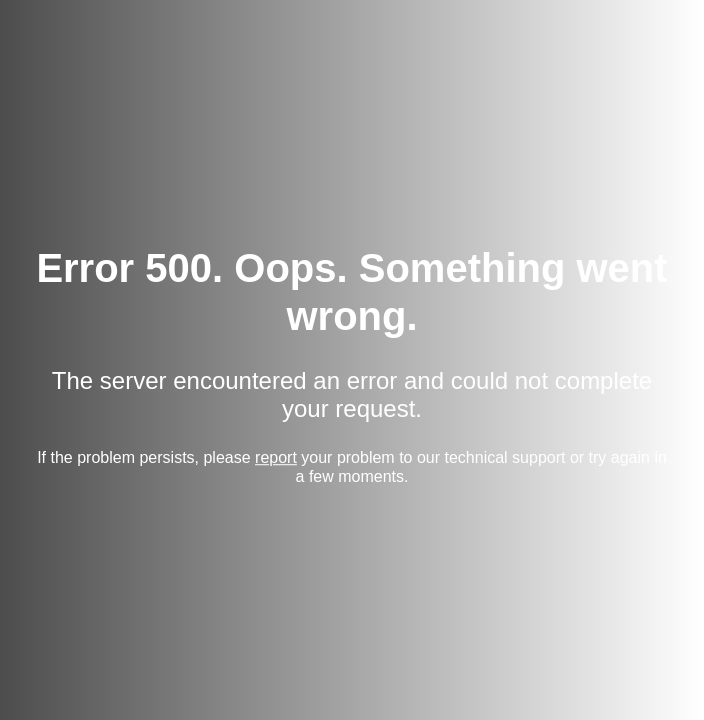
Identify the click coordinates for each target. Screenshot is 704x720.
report (276, 457)
